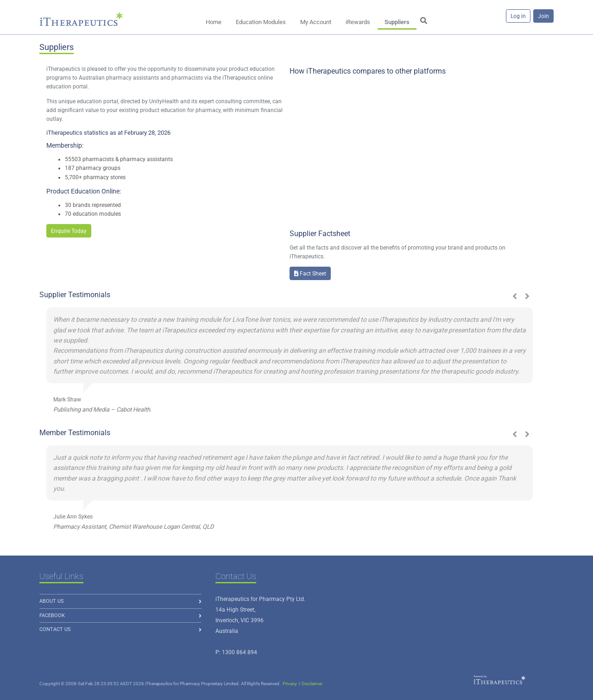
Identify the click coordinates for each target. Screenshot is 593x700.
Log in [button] (518, 16)
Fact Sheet (310, 274)
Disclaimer (312, 684)
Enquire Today (69, 231)
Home (214, 22)
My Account (316, 22)
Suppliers (397, 22)
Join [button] (543, 16)
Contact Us (55, 629)
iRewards (358, 22)
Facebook (52, 616)
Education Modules (261, 22)
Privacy (290, 684)
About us (52, 601)
